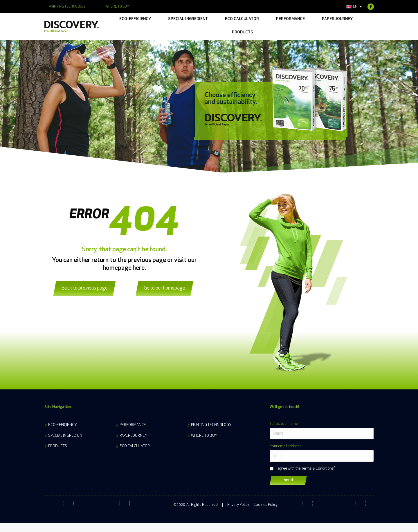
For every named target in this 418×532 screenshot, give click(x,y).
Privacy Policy (238, 505)
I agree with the (305, 469)
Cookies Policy (265, 505)
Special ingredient (66, 436)
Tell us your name (284, 424)
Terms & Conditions (318, 469)
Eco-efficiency (63, 425)
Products (58, 446)
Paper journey (134, 436)
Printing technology (211, 425)
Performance (133, 425)
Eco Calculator (135, 446)
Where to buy (204, 436)
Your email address (285, 446)
